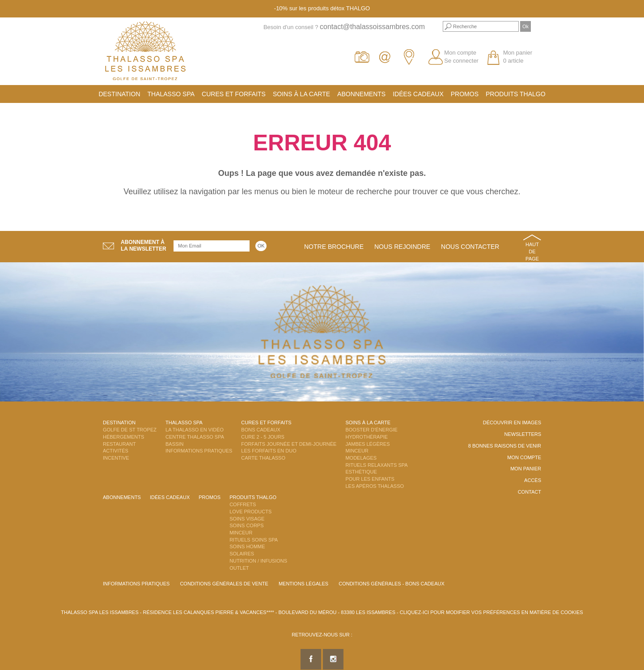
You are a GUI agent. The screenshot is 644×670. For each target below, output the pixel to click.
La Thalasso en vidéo (195, 430)
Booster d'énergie (371, 430)
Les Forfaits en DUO (269, 451)
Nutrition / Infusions (258, 561)
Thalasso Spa (171, 94)
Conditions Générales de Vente (224, 584)
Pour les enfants (370, 479)
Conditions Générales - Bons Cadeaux (392, 584)
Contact (530, 492)
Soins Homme (247, 546)
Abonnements (361, 94)
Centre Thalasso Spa (195, 437)
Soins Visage (247, 519)
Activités (116, 451)
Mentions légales (303, 584)
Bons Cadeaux (261, 430)
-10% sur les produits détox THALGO (322, 8)
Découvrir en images (512, 422)
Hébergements (123, 437)
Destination (119, 94)
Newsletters (523, 434)
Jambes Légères (367, 444)
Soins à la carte (301, 94)
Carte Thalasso (263, 458)
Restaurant (119, 444)
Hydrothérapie (366, 437)
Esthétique (361, 472)
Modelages (361, 458)
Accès (533, 480)
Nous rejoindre (402, 247)
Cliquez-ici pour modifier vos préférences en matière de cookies (491, 612)
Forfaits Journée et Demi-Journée (289, 444)
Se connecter (461, 61)
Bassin (174, 444)
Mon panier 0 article (518, 57)
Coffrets (243, 504)
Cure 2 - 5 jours (263, 437)
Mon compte (460, 53)
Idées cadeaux (418, 94)
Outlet (239, 568)
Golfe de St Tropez (130, 430)
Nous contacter (470, 247)
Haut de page (532, 251)
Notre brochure (334, 247)
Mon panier (526, 469)
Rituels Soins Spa (254, 540)
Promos (465, 94)
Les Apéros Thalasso (375, 486)
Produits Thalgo (516, 94)
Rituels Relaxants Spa (376, 465)
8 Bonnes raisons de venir (505, 446)
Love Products (250, 512)
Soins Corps (246, 525)
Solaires (242, 554)
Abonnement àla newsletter (144, 245)
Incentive (116, 458)
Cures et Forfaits (234, 94)
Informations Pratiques (199, 451)
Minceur (357, 451)
